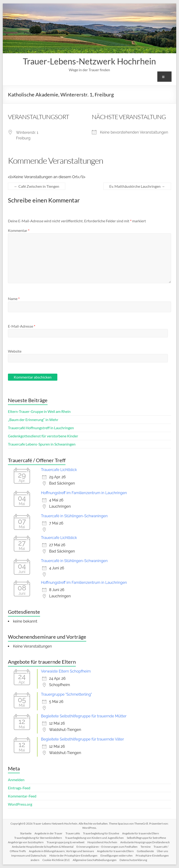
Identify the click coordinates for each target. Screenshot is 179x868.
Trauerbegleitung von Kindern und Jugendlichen (94, 838)
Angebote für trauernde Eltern (141, 833)
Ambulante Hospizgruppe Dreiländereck (145, 842)
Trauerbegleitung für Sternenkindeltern (38, 838)
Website (15, 351)
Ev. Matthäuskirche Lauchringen (137, 186)
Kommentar (19, 230)
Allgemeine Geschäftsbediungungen (95, 860)
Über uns (162, 851)
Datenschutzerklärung (133, 860)
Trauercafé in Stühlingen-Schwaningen (74, 516)
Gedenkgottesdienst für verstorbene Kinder (43, 436)
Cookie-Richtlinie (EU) (56, 860)
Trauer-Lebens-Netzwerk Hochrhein (89, 61)
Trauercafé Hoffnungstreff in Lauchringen (41, 428)
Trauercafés (73, 833)
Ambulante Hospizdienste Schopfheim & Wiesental (43, 847)
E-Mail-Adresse (22, 326)
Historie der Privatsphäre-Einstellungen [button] (73, 856)
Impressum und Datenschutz (29, 856)
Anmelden (16, 780)
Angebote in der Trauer (48, 833)
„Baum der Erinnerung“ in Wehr (33, 420)
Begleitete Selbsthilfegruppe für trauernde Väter (83, 739)
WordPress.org (20, 804)
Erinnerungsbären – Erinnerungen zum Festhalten (107, 847)
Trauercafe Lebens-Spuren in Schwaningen (42, 444)
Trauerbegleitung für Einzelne (101, 833)
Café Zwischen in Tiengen (37, 186)
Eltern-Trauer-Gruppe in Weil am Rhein (39, 411)
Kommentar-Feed (22, 796)
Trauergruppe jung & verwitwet (65, 842)
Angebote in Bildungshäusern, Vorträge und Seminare (61, 851)
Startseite (26, 833)
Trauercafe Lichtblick (59, 470)
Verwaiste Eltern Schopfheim (66, 671)
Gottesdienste (145, 851)
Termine (146, 847)
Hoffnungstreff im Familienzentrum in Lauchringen (84, 493)
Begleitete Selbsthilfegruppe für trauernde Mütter (84, 716)
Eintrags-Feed (19, 788)
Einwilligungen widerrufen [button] (117, 856)
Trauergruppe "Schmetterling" (67, 694)
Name (14, 299)
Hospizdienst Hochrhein (102, 842)
